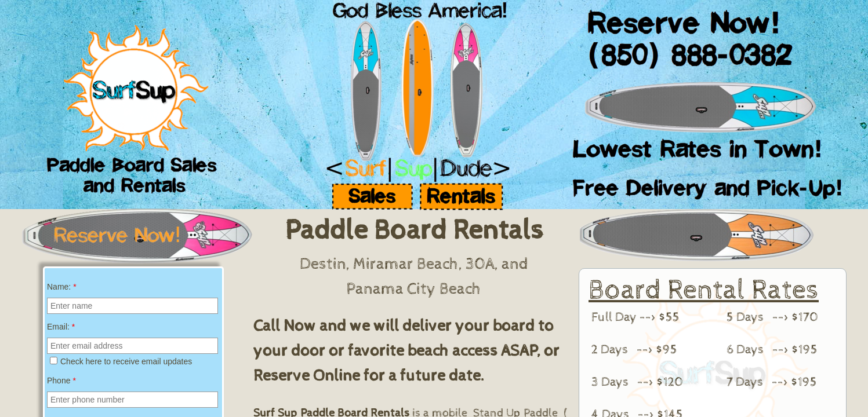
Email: (61, 327)
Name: (62, 287)
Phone (61, 381)
